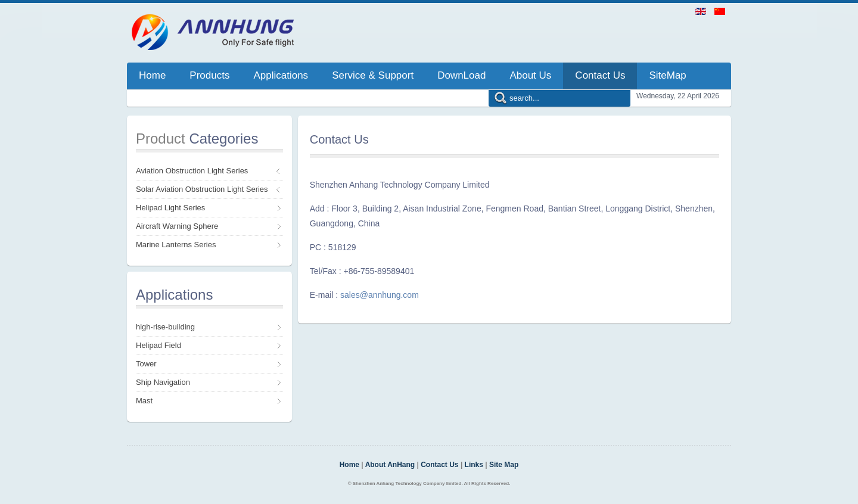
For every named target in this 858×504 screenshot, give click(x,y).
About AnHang (390, 465)
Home (349, 465)
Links (474, 465)
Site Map (504, 465)
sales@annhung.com (380, 295)
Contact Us (439, 465)
